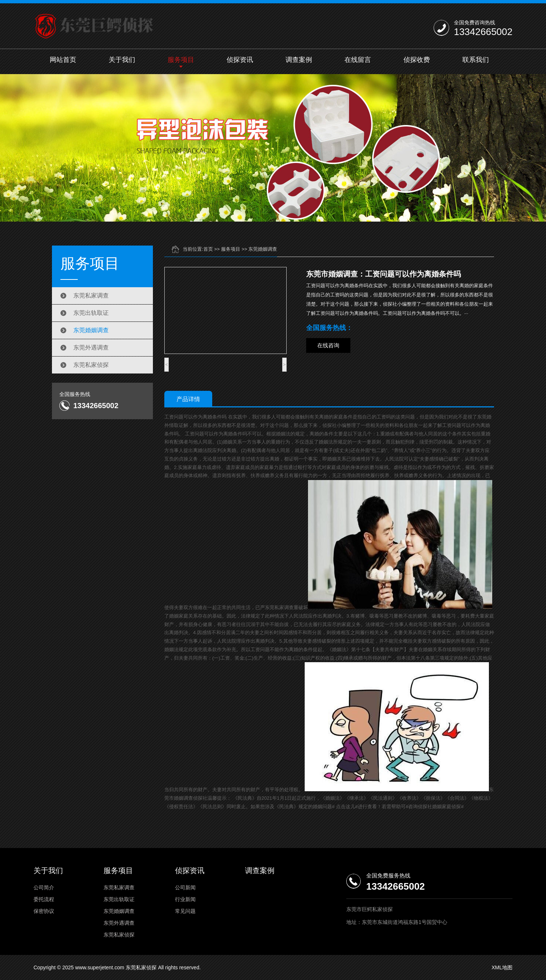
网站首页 (63, 60)
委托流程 (44, 899)
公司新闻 (185, 887)
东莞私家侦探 (91, 365)
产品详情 (188, 399)
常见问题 (185, 911)
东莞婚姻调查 (91, 330)
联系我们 (476, 60)
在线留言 (358, 60)
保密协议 (44, 911)
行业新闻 (185, 899)
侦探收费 (417, 60)
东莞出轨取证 (91, 313)
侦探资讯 (240, 60)
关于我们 (122, 60)
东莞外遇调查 (91, 347)
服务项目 (181, 60)
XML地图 (502, 967)
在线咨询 (328, 345)
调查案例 (299, 60)
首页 (208, 249)
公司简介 (44, 887)
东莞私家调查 (91, 296)
